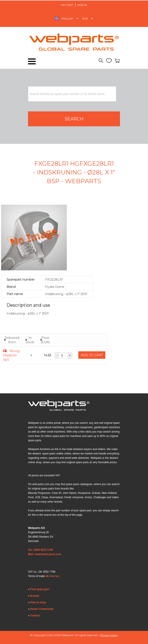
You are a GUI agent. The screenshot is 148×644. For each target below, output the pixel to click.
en (58, 576)
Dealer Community (42, 609)
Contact (35, 616)
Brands (35, 596)
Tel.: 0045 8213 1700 (41, 550)
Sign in (82, 5)
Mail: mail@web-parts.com (45, 554)
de (52, 576)
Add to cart (92, 355)
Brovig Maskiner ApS (11, 355)
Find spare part (40, 589)
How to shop (38, 602)
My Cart (67, 5)
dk (47, 576)
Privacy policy (109, 635)
